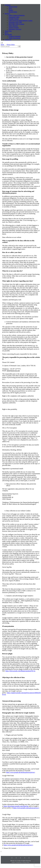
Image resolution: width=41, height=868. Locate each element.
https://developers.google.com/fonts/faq (16, 806)
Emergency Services (15, 29)
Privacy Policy (11, 45)
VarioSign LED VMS (15, 22)
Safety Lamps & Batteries (17, 15)
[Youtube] (20, 858)
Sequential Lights (14, 17)
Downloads (8, 34)
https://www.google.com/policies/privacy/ (26, 808)
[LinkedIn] (16, 858)
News (6, 33)
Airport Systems (14, 27)
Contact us (8, 40)
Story (10, 8)
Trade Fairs (8, 31)
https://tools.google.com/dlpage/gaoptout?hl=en (20, 671)
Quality (11, 10)
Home (2, 45)
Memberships (13, 12)
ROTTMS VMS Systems (16, 24)
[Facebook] (25, 858)
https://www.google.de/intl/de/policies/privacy (20, 772)
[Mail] (29, 858)
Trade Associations (14, 38)
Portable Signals (14, 19)
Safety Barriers (13, 26)
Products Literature (15, 36)
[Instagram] (12, 858)
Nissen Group (13, 7)
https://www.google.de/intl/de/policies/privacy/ (18, 845)
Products (7, 14)
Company (8, 5)
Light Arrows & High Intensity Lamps (20, 21)
